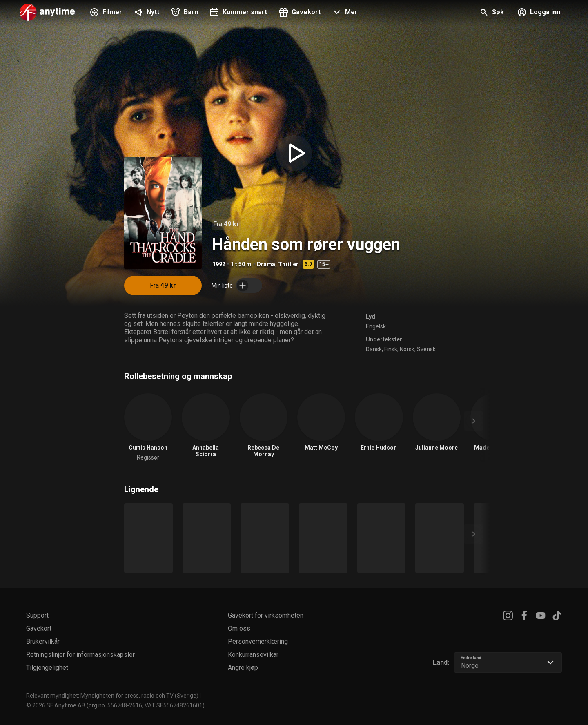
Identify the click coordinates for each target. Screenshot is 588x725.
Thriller (288, 264)
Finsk (391, 349)
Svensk (426, 349)
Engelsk (376, 326)
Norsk (407, 349)
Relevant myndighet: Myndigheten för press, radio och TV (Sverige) (112, 696)
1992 (219, 264)
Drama (266, 264)
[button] (344, 13)
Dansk (374, 349)
